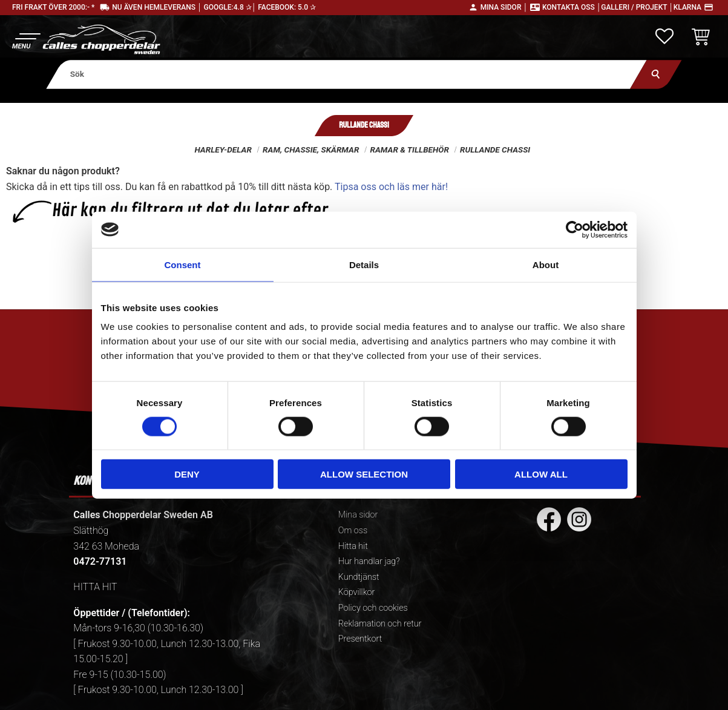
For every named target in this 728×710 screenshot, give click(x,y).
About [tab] (546, 264)
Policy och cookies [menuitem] (373, 608)
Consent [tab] (183, 264)
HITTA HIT (95, 587)
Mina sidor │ (504, 7)
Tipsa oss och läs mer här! (391, 187)
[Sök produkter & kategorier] (346, 74)
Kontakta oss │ (572, 7)
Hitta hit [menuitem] (353, 546)
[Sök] (656, 74)
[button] (26, 40)
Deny (187, 474)
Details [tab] (364, 264)
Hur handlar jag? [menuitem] (369, 561)
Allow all (541, 474)
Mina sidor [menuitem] (358, 515)
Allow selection (364, 474)
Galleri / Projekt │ (637, 7)
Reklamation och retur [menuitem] (380, 624)
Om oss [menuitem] (353, 531)
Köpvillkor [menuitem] (357, 592)
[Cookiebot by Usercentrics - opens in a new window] (575, 229)
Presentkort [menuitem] (360, 639)
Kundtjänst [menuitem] (359, 577)
